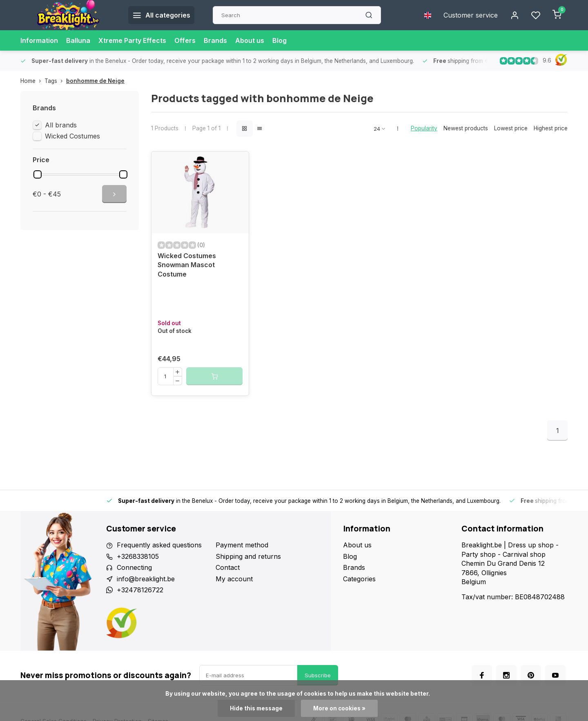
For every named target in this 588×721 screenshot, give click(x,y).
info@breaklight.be (146, 579)
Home (32, 81)
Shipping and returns (248, 556)
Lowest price (511, 128)
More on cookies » (339, 708)
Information (39, 40)
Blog (280, 40)
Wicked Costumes (72, 136)
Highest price (551, 128)
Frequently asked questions (159, 545)
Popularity (424, 128)
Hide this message (256, 708)
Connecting (134, 567)
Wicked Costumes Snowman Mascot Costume (187, 265)
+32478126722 (140, 590)
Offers (185, 40)
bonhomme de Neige (95, 81)
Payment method (242, 545)
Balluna (78, 40)
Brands (215, 40)
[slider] (38, 174)
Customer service (471, 15)
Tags (55, 81)
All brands (61, 125)
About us (250, 40)
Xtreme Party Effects (132, 40)
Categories (359, 579)
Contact (228, 567)
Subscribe (318, 675)
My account (234, 579)
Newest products (466, 128)
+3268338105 (138, 556)
